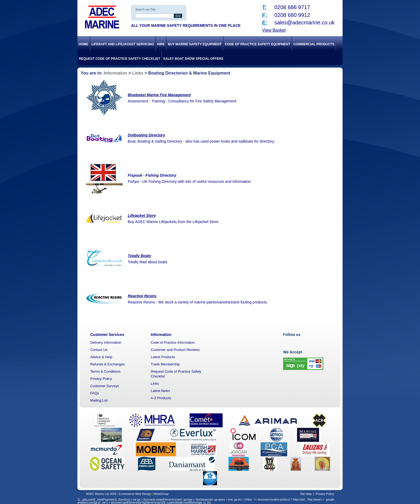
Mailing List (99, 400)
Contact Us (99, 350)
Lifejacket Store (142, 216)
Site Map (306, 494)
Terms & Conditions (105, 371)
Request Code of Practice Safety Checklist (120, 59)
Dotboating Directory (146, 135)
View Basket (274, 30)
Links (138, 73)
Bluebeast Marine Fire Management (159, 95)
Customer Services (107, 335)
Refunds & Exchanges (108, 364)
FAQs (95, 393)
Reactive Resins (142, 296)
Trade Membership (165, 364)
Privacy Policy (101, 379)
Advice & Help (101, 357)
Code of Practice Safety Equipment (257, 44)
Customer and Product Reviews (175, 350)
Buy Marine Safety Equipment (195, 44)
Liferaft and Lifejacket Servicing (123, 44)
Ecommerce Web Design (135, 494)
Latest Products (163, 357)
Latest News (160, 391)
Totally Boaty (139, 256)
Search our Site (145, 9)
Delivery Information (106, 342)
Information (115, 73)
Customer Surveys (105, 386)
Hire (161, 44)
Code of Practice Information (173, 342)
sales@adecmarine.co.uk (304, 23)
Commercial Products (314, 44)
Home (84, 44)
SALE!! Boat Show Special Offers (193, 59)
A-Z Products (161, 398)
